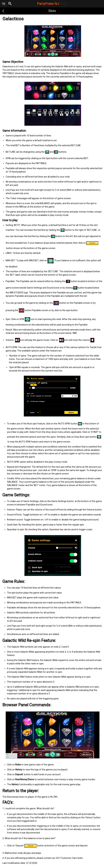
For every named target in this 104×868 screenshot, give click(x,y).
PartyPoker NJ (52, 4)
